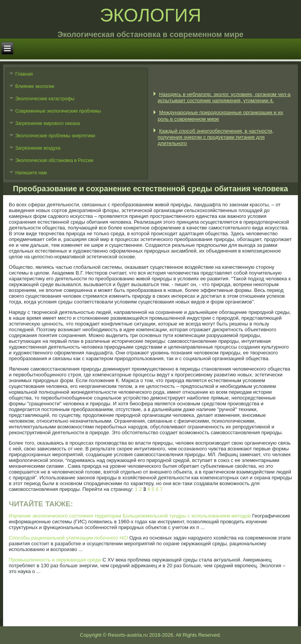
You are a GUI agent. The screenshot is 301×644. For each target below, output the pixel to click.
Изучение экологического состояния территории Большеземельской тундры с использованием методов (130, 516)
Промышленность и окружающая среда (55, 560)
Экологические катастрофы (45, 99)
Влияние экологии (35, 86)
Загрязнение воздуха (38, 148)
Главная (24, 74)
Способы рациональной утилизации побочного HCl (68, 538)
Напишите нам (31, 173)
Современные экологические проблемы (58, 111)
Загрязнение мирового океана (47, 123)
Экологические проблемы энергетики (55, 136)
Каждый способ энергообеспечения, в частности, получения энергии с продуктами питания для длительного (216, 137)
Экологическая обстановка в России (54, 160)
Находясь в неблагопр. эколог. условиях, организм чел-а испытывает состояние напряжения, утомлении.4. (224, 97)
